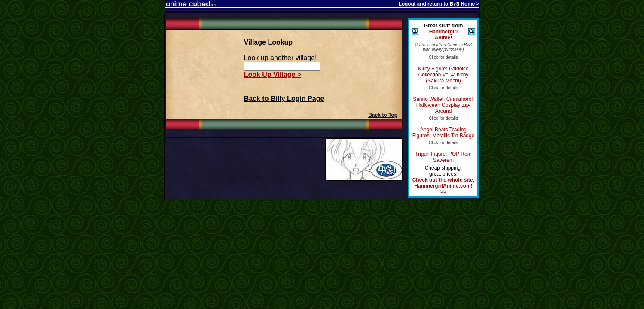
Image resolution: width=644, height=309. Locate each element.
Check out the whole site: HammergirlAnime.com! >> (444, 186)
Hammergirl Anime (444, 35)
